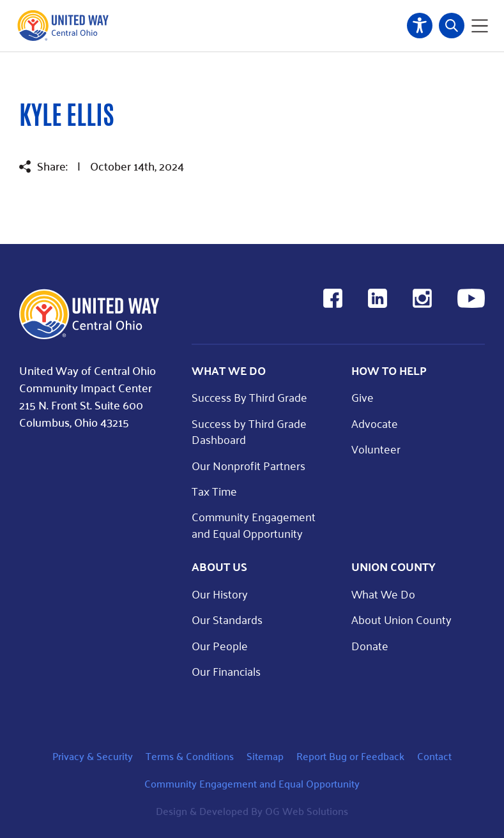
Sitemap (265, 756)
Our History (220, 594)
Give (363, 397)
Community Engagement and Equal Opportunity (254, 524)
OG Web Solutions (307, 811)
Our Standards (227, 619)
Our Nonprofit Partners (248, 465)
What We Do (383, 594)
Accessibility (420, 26)
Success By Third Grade (249, 397)
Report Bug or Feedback (350, 756)
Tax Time (214, 491)
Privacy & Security (93, 756)
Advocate (375, 423)
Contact (434, 756)
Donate (370, 645)
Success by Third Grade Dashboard (249, 431)
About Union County (401, 619)
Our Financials (226, 671)
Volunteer (376, 449)
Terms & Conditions (190, 756)
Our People (220, 645)
